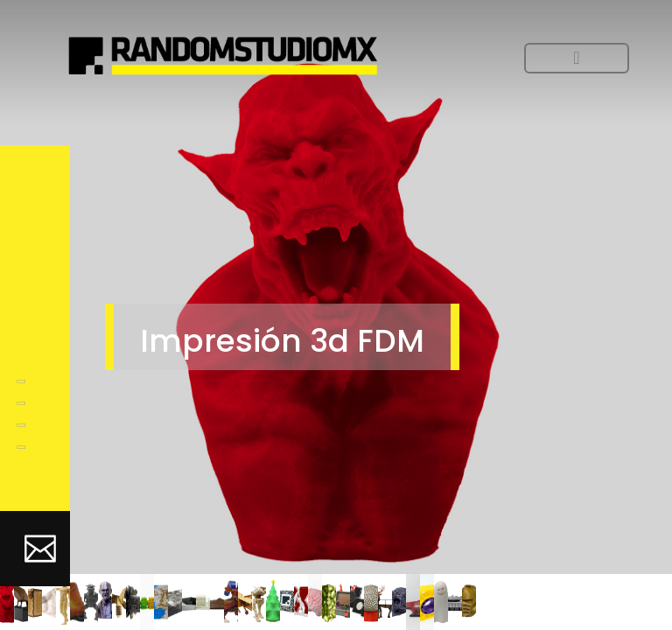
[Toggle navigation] (577, 58)
